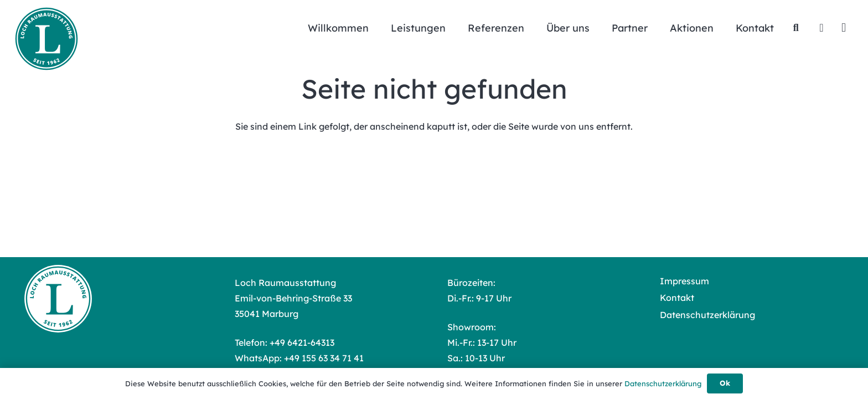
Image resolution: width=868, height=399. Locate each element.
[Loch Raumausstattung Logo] (46, 39)
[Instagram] (844, 28)
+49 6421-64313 (302, 342)
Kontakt (677, 298)
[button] (796, 28)
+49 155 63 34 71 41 (324, 358)
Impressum (684, 281)
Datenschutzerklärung (707, 315)
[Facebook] (821, 28)
